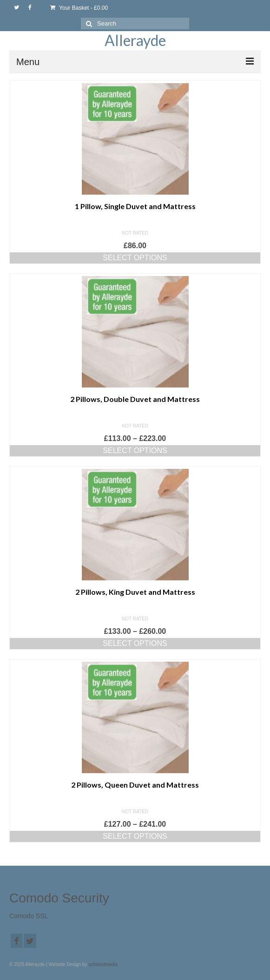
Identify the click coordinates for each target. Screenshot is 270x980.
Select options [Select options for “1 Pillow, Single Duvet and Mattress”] (135, 258)
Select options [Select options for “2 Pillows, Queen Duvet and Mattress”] (135, 836)
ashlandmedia (103, 964)
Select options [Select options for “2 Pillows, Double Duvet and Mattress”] (135, 451)
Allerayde (135, 40)
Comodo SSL (29, 916)
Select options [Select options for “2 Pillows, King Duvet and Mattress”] (135, 643)
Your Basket (79, 8)
